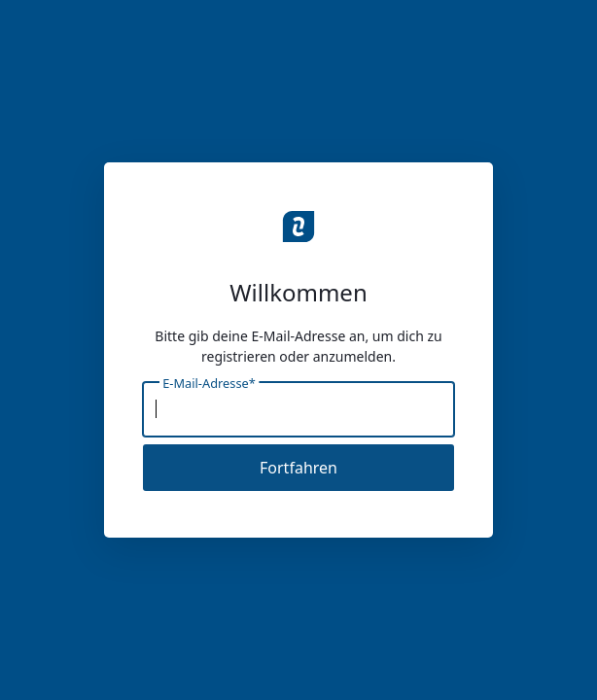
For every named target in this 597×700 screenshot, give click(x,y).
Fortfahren (298, 468)
